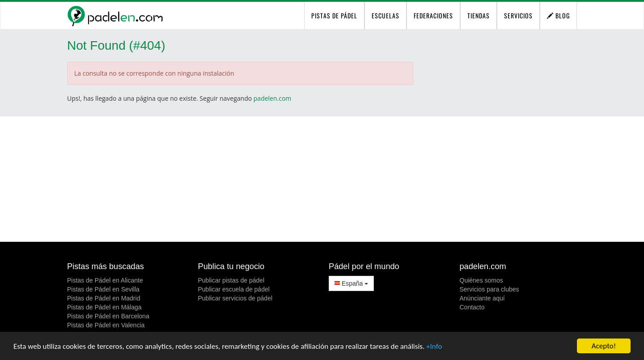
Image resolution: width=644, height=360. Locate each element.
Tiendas (479, 15)
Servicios (518, 15)
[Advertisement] (322, 179)
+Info (434, 346)
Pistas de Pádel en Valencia (106, 325)
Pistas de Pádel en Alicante (105, 280)
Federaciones (433, 15)
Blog (558, 15)
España (351, 283)
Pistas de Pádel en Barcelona (108, 316)
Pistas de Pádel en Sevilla (103, 289)
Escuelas (386, 15)
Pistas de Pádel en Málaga (104, 307)
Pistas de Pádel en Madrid (104, 298)
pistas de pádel (334, 15)
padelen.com (273, 98)
